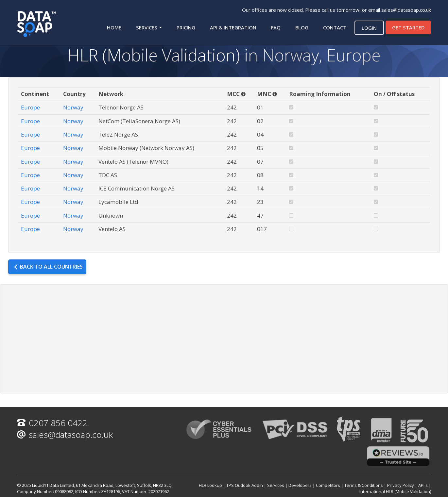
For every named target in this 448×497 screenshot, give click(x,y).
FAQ (276, 27)
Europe (30, 107)
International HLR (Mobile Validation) (395, 491)
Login (369, 28)
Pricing (186, 27)
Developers (300, 485)
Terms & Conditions (364, 485)
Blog (302, 27)
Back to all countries (48, 267)
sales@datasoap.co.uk (406, 10)
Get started (408, 27)
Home (114, 27)
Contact (335, 27)
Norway (73, 107)
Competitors (328, 485)
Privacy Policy (401, 485)
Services (149, 27)
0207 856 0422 (52, 423)
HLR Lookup (210, 485)
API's (423, 485)
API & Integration (233, 27)
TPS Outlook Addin (245, 485)
